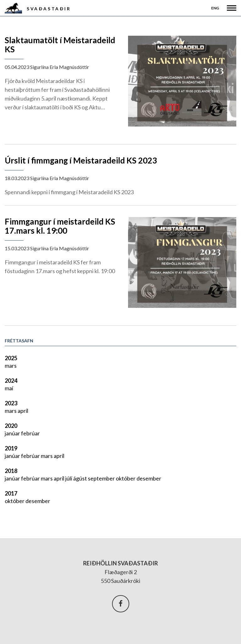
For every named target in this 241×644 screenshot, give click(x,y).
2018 (11, 471)
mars (11, 366)
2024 (11, 381)
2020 (11, 426)
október (126, 478)
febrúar (30, 433)
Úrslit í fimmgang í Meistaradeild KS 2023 (81, 160)
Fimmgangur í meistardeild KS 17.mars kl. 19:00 (60, 226)
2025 (11, 358)
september (102, 478)
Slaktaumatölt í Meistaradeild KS (60, 45)
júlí (69, 478)
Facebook (121, 604)
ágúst (80, 478)
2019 (11, 448)
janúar (13, 433)
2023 (11, 403)
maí (9, 388)
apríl (23, 411)
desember (149, 478)
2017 (11, 493)
